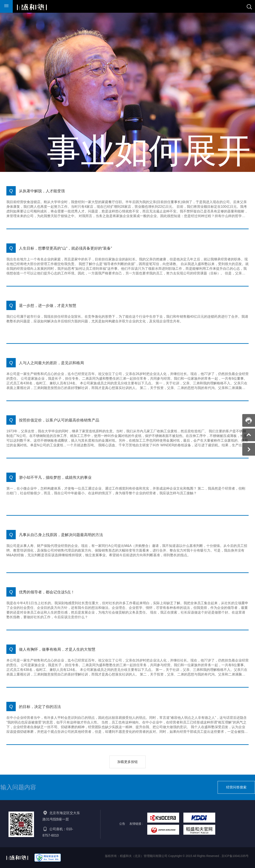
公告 (122, 824)
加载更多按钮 (127, 762)
